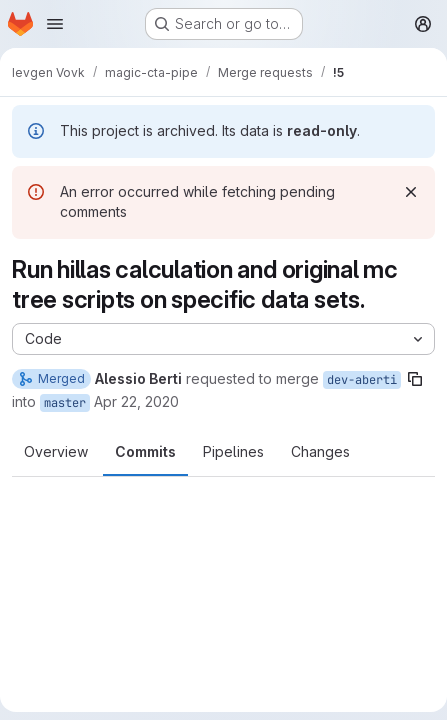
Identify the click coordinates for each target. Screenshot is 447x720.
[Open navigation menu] (55, 24)
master (65, 403)
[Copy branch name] (415, 379)
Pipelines (233, 451)
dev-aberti (362, 380)
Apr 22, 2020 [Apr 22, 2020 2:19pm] (136, 401)
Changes (320, 451)
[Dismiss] (411, 192)
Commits (145, 451)
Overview (56, 451)
